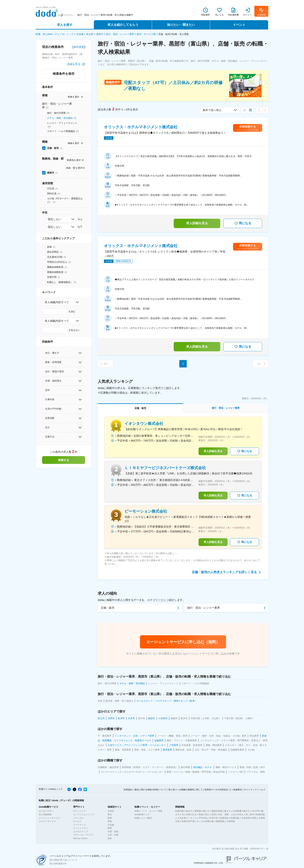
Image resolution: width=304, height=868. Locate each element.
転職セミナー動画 (143, 818)
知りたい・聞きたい (181, 25)
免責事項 (237, 790)
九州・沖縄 (113, 835)
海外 (110, 838)
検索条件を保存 (64, 74)
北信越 (80, 34)
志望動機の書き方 (241, 811)
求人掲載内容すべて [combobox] (57, 302)
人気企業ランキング (187, 818)
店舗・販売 (108, 608)
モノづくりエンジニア (84, 814)
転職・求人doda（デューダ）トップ (55, 34)
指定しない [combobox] (54, 219)
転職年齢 (235, 818)
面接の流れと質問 (207, 814)
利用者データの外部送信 (216, 790)
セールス (77, 821)
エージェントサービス (49, 818)
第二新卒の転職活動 (255, 814)
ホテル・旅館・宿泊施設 (60, 118)
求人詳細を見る (197, 223)
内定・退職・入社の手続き (231, 814)
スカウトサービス (47, 821)
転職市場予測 (188, 821)
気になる (243, 223)
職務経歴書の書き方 (221, 811)
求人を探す (65, 25)
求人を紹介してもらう (123, 25)
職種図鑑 (220, 821)
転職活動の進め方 (184, 811)
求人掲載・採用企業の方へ (252, 849)
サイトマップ (250, 790)
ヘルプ (262, 790)
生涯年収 (214, 818)
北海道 (111, 811)
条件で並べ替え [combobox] (212, 110)
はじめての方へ (46, 811)
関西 (110, 828)
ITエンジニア (79, 811)
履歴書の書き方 (202, 811)
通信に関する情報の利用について (150, 790)
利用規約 (128, 790)
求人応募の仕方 (189, 814)
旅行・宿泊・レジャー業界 (120, 34)
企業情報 (231, 821)
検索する (64, 460)
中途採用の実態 (249, 818)
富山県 (90, 34)
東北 (110, 814)
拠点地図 (230, 849)
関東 (110, 818)
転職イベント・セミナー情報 (148, 811)
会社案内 (216, 849)
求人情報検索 (45, 814)
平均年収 (203, 818)
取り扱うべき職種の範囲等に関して (186, 790)
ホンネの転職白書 (205, 821)
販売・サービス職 (146, 34)
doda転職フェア (142, 814)
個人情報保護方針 (58, 864)
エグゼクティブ (81, 832)
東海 (110, 821)
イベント (239, 25)
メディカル (78, 818)
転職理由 (224, 818)
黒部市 (100, 34)
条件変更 (79, 47)
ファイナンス (79, 825)
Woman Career (80, 838)
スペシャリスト (81, 828)
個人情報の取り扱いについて (63, 860)
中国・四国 (113, 832)
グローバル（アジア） (84, 835)
